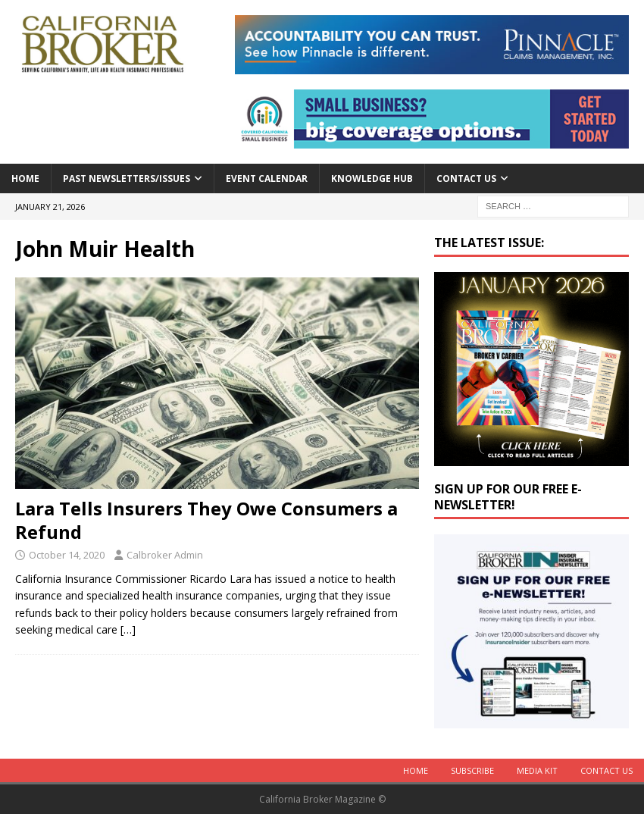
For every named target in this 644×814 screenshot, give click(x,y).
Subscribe (472, 770)
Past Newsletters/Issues (127, 178)
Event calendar (267, 178)
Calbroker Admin (165, 555)
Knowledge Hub (372, 178)
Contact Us (466, 178)
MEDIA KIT (537, 770)
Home (25, 178)
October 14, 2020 (67, 555)
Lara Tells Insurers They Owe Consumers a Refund (206, 520)
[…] (128, 629)
